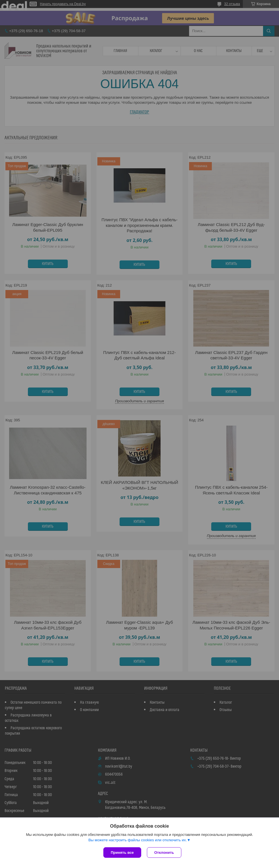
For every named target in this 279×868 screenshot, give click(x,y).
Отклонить (164, 853)
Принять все (122, 853)
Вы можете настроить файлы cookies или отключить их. (138, 840)
